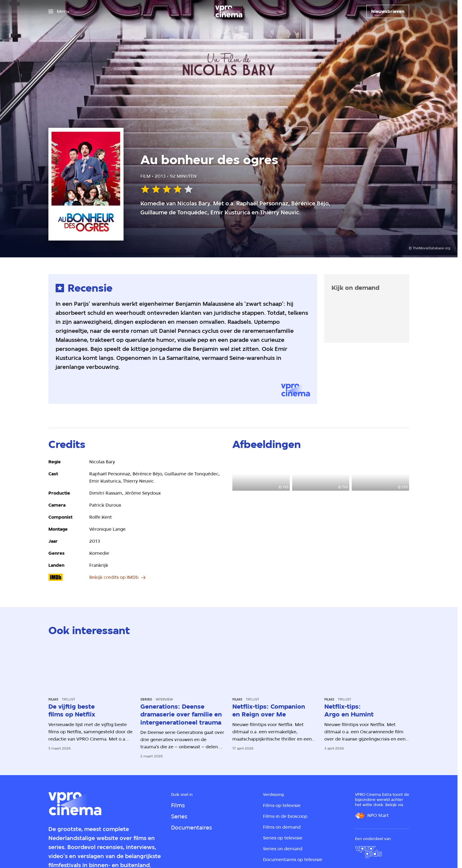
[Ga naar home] (229, 11)
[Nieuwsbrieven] (388, 11)
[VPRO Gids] (369, 852)
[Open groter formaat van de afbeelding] (261, 474)
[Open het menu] (59, 11)
